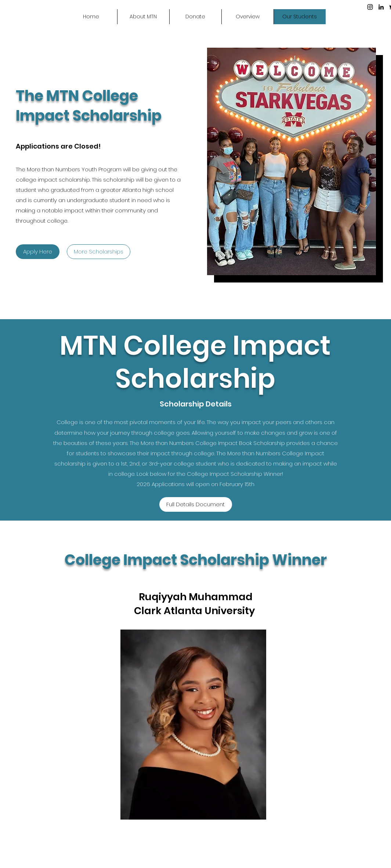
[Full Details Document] (196, 504)
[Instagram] (370, 7)
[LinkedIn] (381, 7)
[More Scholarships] (99, 252)
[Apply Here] (38, 252)
